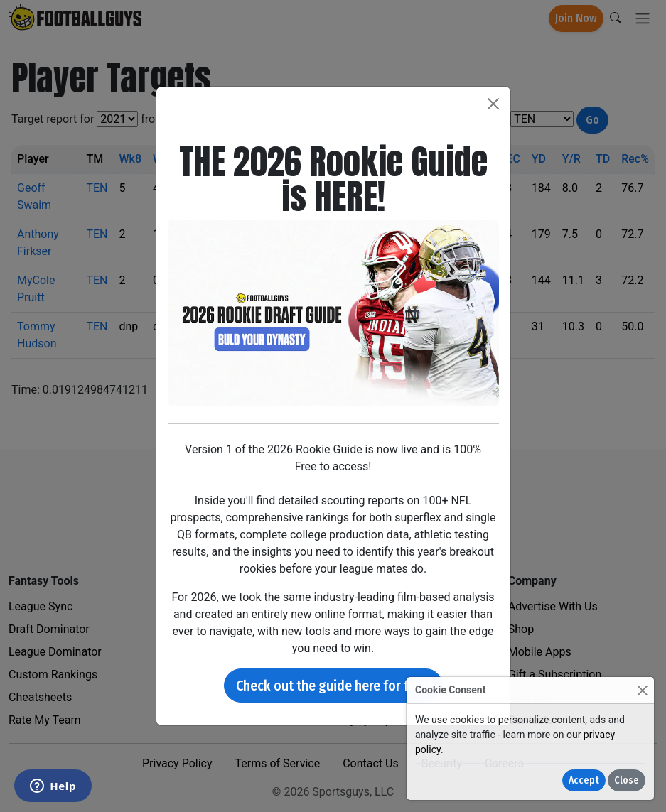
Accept (584, 780)
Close (627, 780)
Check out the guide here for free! (333, 686)
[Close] (642, 690)
